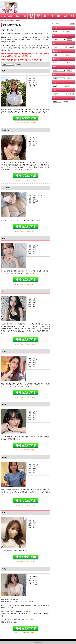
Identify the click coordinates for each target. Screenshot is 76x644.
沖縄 (73, 16)
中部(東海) (38, 16)
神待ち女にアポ (26, 118)
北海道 (10, 16)
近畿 (45, 16)
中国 (52, 16)
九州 (66, 16)
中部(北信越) (31, 16)
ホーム (3, 16)
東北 (17, 16)
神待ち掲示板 (38, 643)
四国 (59, 16)
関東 (24, 16)
